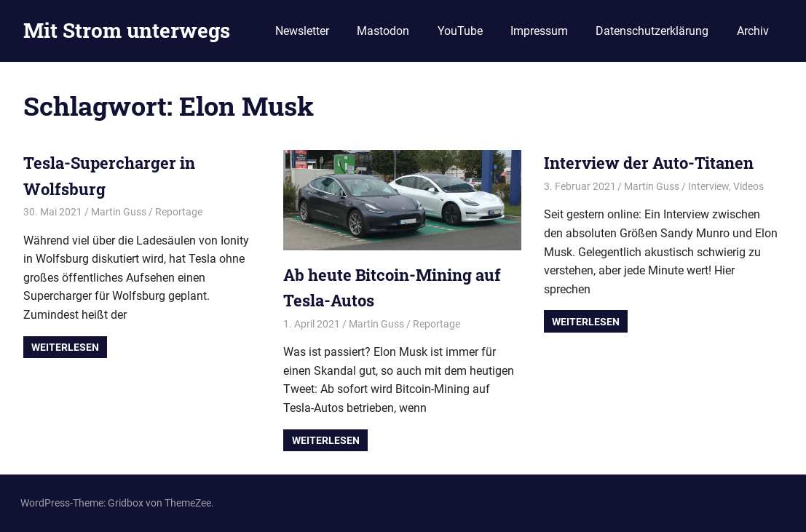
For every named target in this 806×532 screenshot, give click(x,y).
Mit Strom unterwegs (127, 30)
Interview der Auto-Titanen (649, 163)
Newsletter (302, 31)
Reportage (179, 212)
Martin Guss (119, 212)
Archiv (753, 31)
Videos (748, 186)
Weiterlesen (65, 347)
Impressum (539, 31)
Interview (708, 186)
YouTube (460, 31)
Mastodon (383, 31)
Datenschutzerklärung (652, 31)
